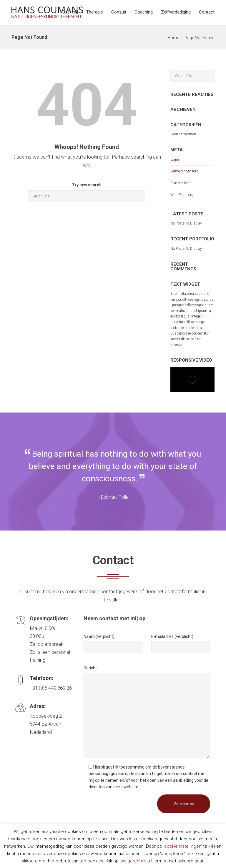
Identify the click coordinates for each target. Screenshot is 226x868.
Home (173, 38)
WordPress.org (182, 195)
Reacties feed (180, 183)
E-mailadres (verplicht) (172, 636)
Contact (207, 12)
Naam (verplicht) (99, 636)
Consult (119, 12)
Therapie (95, 12)
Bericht (90, 668)
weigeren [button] (130, 861)
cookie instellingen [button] (183, 846)
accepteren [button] (173, 854)
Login (175, 159)
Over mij (70, 12)
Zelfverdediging (176, 12)
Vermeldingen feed (184, 171)
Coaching (144, 12)
